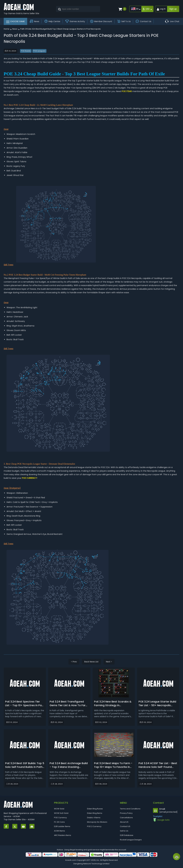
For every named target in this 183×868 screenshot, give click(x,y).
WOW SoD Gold (61, 813)
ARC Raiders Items (63, 835)
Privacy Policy (126, 813)
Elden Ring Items (95, 813)
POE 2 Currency (94, 826)
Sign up (173, 9)
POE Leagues (39, 51)
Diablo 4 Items (94, 818)
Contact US (125, 826)
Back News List (91, 662)
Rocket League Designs (131, 840)
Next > (109, 662)
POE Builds (26, 51)
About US (124, 822)
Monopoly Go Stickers (97, 822)
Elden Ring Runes (95, 809)
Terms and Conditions (130, 809)
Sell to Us (124, 831)
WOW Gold (59, 809)
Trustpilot (158, 816)
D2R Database (127, 835)
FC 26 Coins (59, 822)
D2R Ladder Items (62, 826)
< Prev (74, 662)
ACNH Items (59, 831)
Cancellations (126, 818)
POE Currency (60, 818)
